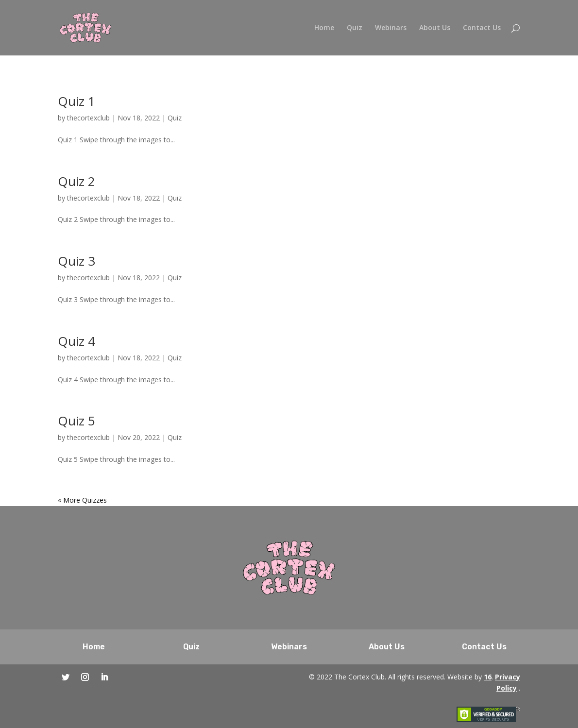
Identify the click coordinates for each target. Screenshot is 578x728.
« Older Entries (81, 500)
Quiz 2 (76, 181)
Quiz (355, 28)
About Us (435, 28)
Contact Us (482, 28)
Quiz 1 (76, 101)
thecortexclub (88, 118)
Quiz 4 (76, 341)
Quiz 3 (76, 261)
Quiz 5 (76, 421)
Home (324, 28)
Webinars (391, 28)
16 (488, 677)
